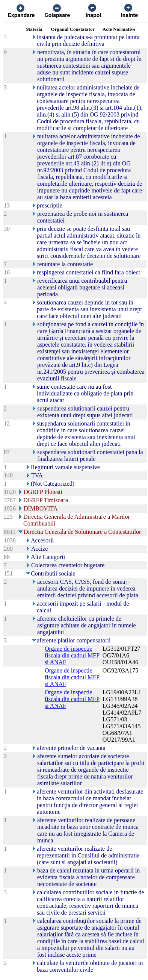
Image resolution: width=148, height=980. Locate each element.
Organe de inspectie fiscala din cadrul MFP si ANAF (72, 655)
